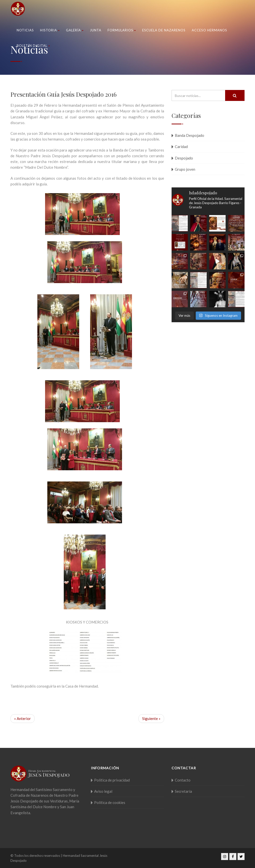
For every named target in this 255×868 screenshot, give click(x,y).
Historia (50, 30)
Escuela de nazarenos (164, 30)
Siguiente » (151, 718)
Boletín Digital (33, 46)
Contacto (183, 780)
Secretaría (183, 791)
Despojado (184, 158)
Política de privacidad (112, 780)
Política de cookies (110, 802)
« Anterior (23, 718)
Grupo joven (185, 169)
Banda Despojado (190, 135)
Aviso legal (103, 791)
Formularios (122, 30)
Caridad (181, 147)
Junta (96, 30)
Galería (75, 30)
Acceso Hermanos (209, 30)
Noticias (25, 30)
